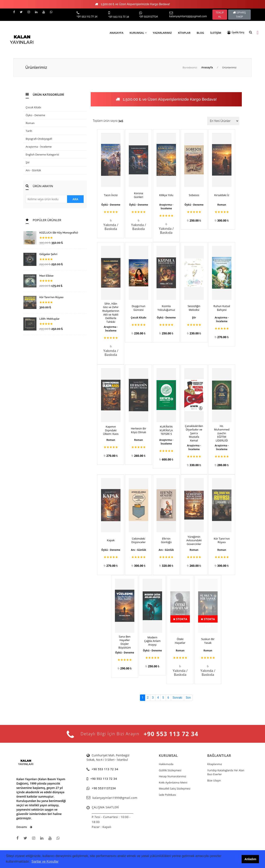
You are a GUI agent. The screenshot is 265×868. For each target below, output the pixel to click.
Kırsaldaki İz (222, 195)
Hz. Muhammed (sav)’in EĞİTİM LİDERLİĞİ (222, 433)
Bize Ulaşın (214, 780)
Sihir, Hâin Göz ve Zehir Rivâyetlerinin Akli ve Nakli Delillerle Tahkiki (111, 313)
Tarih (29, 131)
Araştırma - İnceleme (39, 147)
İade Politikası (167, 795)
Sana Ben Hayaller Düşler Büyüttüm (125, 642)
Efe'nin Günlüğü (166, 541)
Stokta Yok (180, 620)
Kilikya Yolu (166, 195)
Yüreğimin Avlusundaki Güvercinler (194, 540)
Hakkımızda (166, 764)
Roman (30, 123)
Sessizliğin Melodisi (194, 308)
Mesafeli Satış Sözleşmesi (175, 788)
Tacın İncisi (111, 195)
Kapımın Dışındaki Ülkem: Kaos (111, 430)
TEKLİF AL (220, 14)
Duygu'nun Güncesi (139, 308)
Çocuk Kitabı (33, 107)
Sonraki (178, 698)
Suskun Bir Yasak (208, 641)
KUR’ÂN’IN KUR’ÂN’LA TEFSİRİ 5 (166, 430)
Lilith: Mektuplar (49, 319)
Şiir (28, 162)
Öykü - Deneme (35, 115)
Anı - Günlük (33, 170)
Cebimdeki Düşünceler (139, 541)
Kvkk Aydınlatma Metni (173, 782)
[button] (236, 33)
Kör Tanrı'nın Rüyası (51, 297)
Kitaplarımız (215, 764)
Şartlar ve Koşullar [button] (45, 861)
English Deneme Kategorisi (42, 154)
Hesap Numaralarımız (172, 776)
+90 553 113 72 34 (87, 16)
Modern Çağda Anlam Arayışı (152, 641)
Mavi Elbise (46, 276)
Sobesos (194, 195)
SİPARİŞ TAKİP (239, 14)
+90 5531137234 (148, 16)
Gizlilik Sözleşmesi (170, 770)
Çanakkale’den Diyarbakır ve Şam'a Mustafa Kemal (194, 433)
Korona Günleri (139, 195)
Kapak (111, 540)
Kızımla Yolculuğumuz (166, 308)
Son (188, 698)
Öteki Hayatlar (180, 641)
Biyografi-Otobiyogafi (39, 139)
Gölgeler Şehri (48, 254)
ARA (75, 199)
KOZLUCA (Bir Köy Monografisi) (59, 233)
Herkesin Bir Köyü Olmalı (139, 430)
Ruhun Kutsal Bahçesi (222, 308)
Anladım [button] (250, 859)
